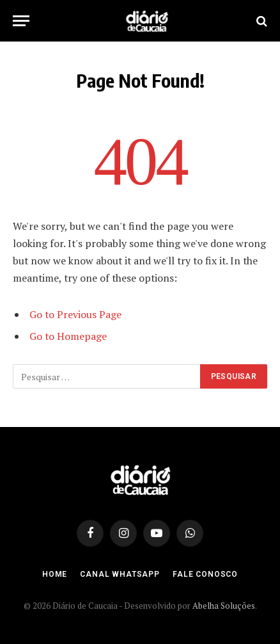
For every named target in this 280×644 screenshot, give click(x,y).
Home (55, 574)
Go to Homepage (68, 336)
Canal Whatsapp (120, 574)
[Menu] (21, 21)
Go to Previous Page (75, 314)
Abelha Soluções (224, 606)
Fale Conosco (205, 574)
